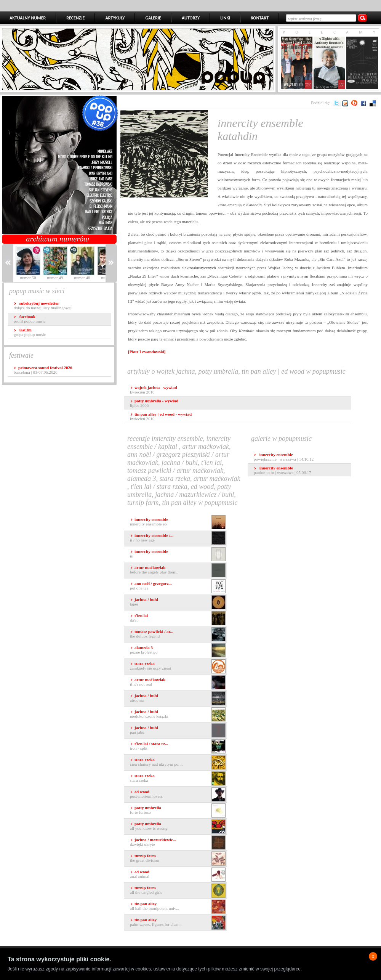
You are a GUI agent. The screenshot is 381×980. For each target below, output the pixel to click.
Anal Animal (178, 875)
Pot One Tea (178, 586)
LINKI (225, 18)
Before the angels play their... (178, 570)
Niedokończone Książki (178, 714)
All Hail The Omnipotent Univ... (178, 907)
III (178, 554)
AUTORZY (191, 18)
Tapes (178, 602)
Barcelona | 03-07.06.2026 (43, 370)
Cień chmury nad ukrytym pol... (178, 762)
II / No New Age (178, 538)
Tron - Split (178, 746)
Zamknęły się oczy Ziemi (178, 666)
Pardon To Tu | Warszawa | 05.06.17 (282, 470)
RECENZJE (75, 18)
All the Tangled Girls (178, 891)
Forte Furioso (178, 811)
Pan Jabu (178, 730)
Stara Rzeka (178, 778)
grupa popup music (30, 332)
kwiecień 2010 (154, 390)
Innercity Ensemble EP (178, 522)
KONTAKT (260, 18)
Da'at (178, 618)
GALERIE (153, 18)
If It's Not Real (178, 682)
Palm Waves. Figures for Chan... (178, 923)
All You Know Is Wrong (178, 827)
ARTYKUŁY (115, 18)
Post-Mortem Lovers (178, 794)
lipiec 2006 (154, 403)
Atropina (178, 698)
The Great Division (178, 859)
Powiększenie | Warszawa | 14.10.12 (284, 457)
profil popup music (30, 319)
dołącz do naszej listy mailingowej (43, 305)
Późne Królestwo (178, 650)
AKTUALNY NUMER (28, 18)
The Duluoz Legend (178, 634)
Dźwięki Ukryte (178, 843)
